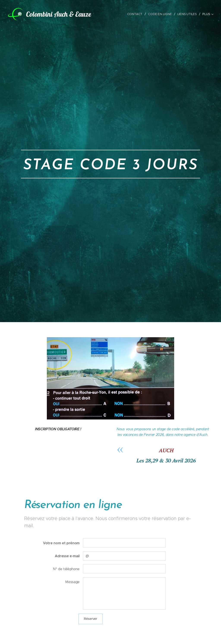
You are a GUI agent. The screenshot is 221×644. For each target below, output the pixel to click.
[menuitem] (137, 14)
